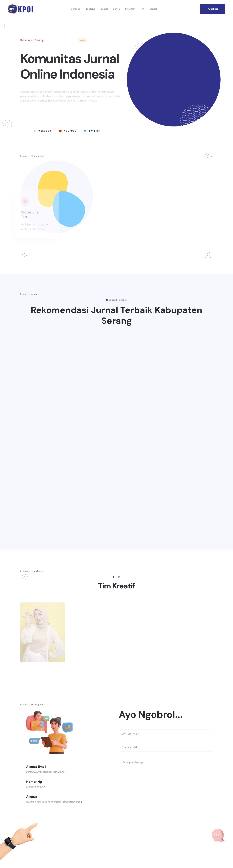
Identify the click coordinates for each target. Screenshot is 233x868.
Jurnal (104, 9)
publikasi (213, 9)
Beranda (76, 9)
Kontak (153, 9)
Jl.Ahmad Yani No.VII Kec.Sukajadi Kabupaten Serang (54, 802)
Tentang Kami (38, 156)
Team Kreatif (38, 571)
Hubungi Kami (38, 704)
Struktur (130, 9)
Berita (116, 9)
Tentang (90, 9)
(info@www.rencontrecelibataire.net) (46, 772)
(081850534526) (35, 787)
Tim (142, 9)
